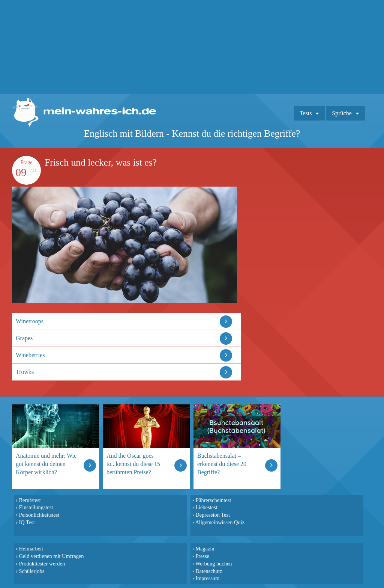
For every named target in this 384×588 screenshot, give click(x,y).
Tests (306, 113)
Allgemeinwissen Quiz (220, 522)
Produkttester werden (42, 564)
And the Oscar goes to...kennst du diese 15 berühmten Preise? (133, 464)
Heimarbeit (31, 549)
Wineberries (30, 355)
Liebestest (206, 507)
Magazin (205, 549)
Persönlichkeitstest (39, 515)
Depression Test (213, 515)
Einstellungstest (36, 507)
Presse (202, 556)
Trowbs (25, 372)
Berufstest (30, 500)
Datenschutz (209, 571)
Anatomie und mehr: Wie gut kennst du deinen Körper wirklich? (46, 464)
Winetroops (30, 321)
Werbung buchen (214, 564)
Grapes (24, 338)
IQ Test (27, 522)
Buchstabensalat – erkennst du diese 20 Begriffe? (222, 464)
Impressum (207, 578)
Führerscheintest (213, 500)
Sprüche (342, 113)
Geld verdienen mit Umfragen (51, 556)
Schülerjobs (31, 571)
